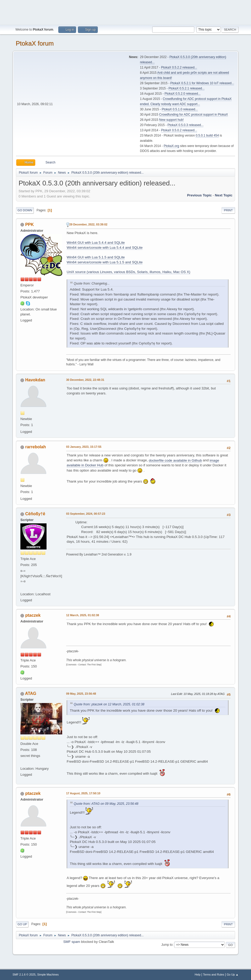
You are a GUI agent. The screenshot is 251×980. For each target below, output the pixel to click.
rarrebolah (35, 447)
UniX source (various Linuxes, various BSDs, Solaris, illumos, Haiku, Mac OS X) (129, 272)
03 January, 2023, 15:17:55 (84, 447)
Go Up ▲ (233, 975)
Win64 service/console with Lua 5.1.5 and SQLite (105, 262)
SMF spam (72, 942)
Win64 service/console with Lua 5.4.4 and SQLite (105, 248)
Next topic (224, 195)
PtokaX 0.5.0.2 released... (179, 130)
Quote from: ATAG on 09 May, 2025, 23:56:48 (106, 804)
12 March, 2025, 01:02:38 (83, 615)
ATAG (31, 693)
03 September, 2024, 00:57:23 (86, 514)
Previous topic (199, 195)
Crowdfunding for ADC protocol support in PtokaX (194, 115)
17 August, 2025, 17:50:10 (83, 793)
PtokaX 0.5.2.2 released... (179, 67)
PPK (29, 225)
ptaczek (33, 615)
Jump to (167, 945)
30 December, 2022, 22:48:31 (85, 380)
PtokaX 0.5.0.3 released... (186, 125)
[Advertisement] (125, 12)
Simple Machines (48, 975)
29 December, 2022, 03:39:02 (88, 224)
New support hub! (172, 120)
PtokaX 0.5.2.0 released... (182, 94)
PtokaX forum (35, 43)
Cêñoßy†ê (35, 514)
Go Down (25, 210)
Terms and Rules (214, 975)
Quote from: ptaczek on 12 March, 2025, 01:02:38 (109, 704)
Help (198, 975)
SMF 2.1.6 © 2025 (24, 975)
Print (228, 210)
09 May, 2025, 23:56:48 (81, 694)
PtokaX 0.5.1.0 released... (180, 109)
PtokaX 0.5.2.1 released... (187, 88)
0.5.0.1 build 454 (207, 135)
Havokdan (35, 380)
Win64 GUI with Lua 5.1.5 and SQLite (96, 257)
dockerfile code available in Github (175, 460)
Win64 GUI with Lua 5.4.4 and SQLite (96, 243)
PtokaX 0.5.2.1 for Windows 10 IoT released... (202, 83)
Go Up (22, 924)
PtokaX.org (171, 146)
